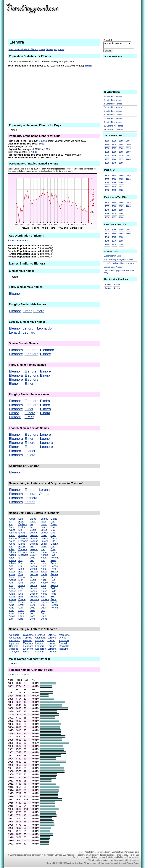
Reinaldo (64, 640)
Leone (33, 588)
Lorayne (52, 638)
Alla (11, 547)
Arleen (13, 591)
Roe (53, 580)
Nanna (44, 555)
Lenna (33, 566)
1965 (121, 152)
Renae (54, 566)
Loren (44, 535)
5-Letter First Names (113, 107)
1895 (107, 152)
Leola (33, 580)
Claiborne (28, 635)
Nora (43, 597)
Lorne (44, 547)
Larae (33, 519)
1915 (114, 141)
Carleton (14, 646)
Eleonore (47, 350)
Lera (32, 605)
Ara (11, 583)
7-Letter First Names (113, 115)
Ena (21, 583)
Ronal (54, 602)
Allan (12, 549)
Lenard (14, 332)
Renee (54, 574)
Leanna (34, 541)
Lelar (33, 555)
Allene (12, 563)
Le (31, 524)
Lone (33, 619)
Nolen (44, 591)
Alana (12, 530)
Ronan (54, 605)
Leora (33, 602)
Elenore (30, 350)
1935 (114, 156)
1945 (114, 163)
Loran (44, 524)
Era (20, 591)
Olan (43, 608)
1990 (128, 144)
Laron (33, 522)
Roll (53, 588)
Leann (33, 538)
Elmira (45, 401)
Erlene (22, 599)
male (42, 49)
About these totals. (18, 240)
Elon (21, 580)
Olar (43, 610)
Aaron (12, 519)
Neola (44, 574)
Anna (12, 572)
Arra (11, 613)
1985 (128, 141)
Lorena (44, 490)
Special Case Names (113, 267)
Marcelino (64, 635)
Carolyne (14, 652)
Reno (54, 577)
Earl (21, 519)
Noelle (44, 583)
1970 (121, 156)
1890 (107, 148)
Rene (54, 569)
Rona (54, 599)
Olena (44, 619)
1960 (121, 148)
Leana (33, 533)
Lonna (44, 519)
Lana (21, 613)
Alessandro (15, 638)
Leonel (34, 591)
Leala (33, 530)
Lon (32, 613)
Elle (20, 566)
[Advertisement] (110, 19)
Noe (43, 577)
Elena (22, 544)
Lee (32, 547)
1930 (114, 152)
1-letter (108, 285)
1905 (107, 159)
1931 (42, 144)
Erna (21, 602)
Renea (54, 572)
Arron (12, 616)
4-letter (117, 288)
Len (32, 560)
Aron (12, 610)
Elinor (29, 384)
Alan (11, 527)
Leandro (40, 640)
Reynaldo (64, 646)
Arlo (11, 602)
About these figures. (19, 675)
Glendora (40, 638)
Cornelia (28, 638)
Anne (12, 574)
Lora (43, 522)
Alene (12, 544)
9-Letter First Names (113, 122)
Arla (11, 585)
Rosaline (64, 649)
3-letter (117, 285)
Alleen (12, 555)
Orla (53, 541)
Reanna (55, 558)
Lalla (21, 610)
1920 (114, 144)
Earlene (23, 527)
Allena (12, 560)
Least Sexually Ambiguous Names (119, 263)
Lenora (30, 455)
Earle (21, 522)
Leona (33, 585)
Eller (21, 572)
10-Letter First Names (113, 126)
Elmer (27, 311)
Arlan (12, 588)
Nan (43, 549)
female (49, 49)
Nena (44, 572)
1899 (47, 149)
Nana (44, 552)
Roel (53, 583)
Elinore (46, 354)
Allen (12, 558)
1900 (107, 156)
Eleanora (16, 350)
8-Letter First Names (113, 118)
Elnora (45, 375)
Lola (32, 608)
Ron (53, 597)
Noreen (45, 599)
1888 (34, 152)
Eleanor (15, 294)
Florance (40, 635)
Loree (44, 530)
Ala (11, 524)
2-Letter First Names (113, 96)
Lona (33, 616)
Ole (43, 613)
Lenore (46, 434)
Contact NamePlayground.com (125, 852)
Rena (54, 563)
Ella (20, 560)
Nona (44, 594)
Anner (12, 577)
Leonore (46, 447)
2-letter (108, 288)
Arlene (13, 599)
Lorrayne (52, 652)
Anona (13, 580)
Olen (43, 616)
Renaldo (64, 643)
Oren (53, 535)
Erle (21, 597)
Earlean (23, 524)
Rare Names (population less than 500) (119, 272)
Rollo (53, 594)
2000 (128, 152)
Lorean (30, 502)
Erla (21, 594)
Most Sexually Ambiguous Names (119, 260)
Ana (11, 566)
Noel (43, 580)
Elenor (14, 384)
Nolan (44, 588)
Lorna (44, 544)
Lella (33, 558)
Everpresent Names (113, 256)
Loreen (45, 533)
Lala (21, 608)
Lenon (33, 569)
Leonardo (44, 328)
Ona (53, 522)
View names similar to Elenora (24, 49)
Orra (53, 549)
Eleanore (16, 354)
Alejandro (14, 635)
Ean (11, 619)
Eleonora (32, 354)
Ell (20, 558)
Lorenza (52, 646)
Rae (53, 555)
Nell (43, 560)
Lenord (28, 328)
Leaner (30, 451)
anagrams (59, 49)
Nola (43, 585)
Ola (43, 605)
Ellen (21, 569)
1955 (121, 144)
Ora (53, 527)
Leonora (46, 443)
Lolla (33, 610)
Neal (43, 558)
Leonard (29, 332)
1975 (121, 159)
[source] (88, 66)
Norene (45, 602)
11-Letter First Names (113, 129)
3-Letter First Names (113, 100)
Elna (21, 574)
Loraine (51, 635)
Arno (12, 608)
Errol (21, 605)
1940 (114, 159)
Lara (21, 619)
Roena (54, 585)
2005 (128, 156)
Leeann (34, 549)
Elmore (39, 311)
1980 (121, 163)
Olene (54, 519)
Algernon (14, 643)
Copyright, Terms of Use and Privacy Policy (120, 863)
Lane (21, 616)
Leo (32, 577)
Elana (22, 533)
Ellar (21, 563)
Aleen (12, 535)
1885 (107, 144)
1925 (114, 148)
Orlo (53, 547)
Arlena (13, 597)
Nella (43, 563)
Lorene (45, 541)
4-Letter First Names (113, 104)
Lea (32, 527)
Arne (12, 605)
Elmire (45, 405)
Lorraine (52, 649)
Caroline (14, 649)
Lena (33, 563)
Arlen (12, 594)
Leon (33, 583)
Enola (22, 585)
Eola (21, 588)
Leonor (46, 439)
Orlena (44, 494)
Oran (53, 533)
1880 (42, 141)
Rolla (53, 591)
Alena (12, 541)
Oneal (54, 524)
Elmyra (46, 409)
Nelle (43, 566)
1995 (128, 148)
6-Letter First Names (113, 111)
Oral (53, 530)
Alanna (13, 533)
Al (10, 522)
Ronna (54, 608)
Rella (53, 560)
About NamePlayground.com (97, 852)
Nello (43, 569)
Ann (11, 569)
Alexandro (14, 640)
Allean (12, 552)
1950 (121, 141)
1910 (107, 163)
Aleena (13, 538)
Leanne (34, 544)
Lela (32, 552)
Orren (54, 552)
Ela (20, 530)
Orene (54, 538)
